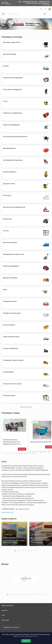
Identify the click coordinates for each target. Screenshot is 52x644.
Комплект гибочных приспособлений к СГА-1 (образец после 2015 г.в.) (12, 442)
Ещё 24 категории (26, 407)
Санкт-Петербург (7, 3)
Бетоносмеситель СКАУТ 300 (41, 442)
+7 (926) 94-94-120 (43, 2)
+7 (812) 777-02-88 (31, 3)
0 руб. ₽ (50, 9)
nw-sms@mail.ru (44, 3)
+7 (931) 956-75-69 (28, 2)
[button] (15, 551)
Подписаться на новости (11, 627)
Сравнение (41, 9)
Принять (26, 641)
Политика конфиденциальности (28, 636)
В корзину (22, 449)
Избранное (45, 9)
